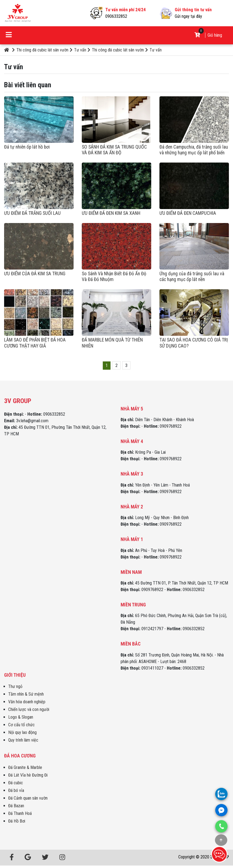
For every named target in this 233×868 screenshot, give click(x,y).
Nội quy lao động (22, 732)
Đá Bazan (16, 806)
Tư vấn (78, 50)
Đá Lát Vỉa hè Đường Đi (28, 775)
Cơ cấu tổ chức (21, 725)
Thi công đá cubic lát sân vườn (40, 50)
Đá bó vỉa (16, 790)
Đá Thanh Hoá (20, 813)
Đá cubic (16, 783)
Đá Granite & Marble (25, 767)
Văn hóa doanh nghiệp (27, 702)
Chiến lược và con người (29, 709)
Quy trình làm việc (23, 740)
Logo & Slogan (21, 717)
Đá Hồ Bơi (17, 821)
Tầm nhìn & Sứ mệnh (26, 694)
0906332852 (116, 16)
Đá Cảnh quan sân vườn (28, 798)
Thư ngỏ (15, 686)
